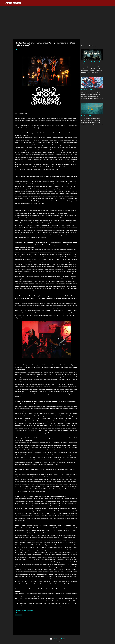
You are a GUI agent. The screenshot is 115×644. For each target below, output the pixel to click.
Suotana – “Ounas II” (86, 116)
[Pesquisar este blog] (105, 3)
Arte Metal (13, 3)
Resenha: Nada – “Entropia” (88, 90)
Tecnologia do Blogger (57, 639)
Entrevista (19, 615)
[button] (16, 50)
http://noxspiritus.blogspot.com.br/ (24, 611)
